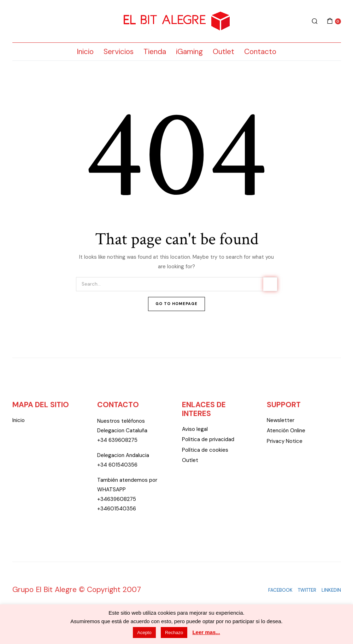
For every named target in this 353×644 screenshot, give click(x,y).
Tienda (155, 52)
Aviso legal (195, 429)
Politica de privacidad (208, 439)
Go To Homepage (176, 304)
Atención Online (286, 431)
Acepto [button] (144, 633)
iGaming (189, 52)
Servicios (119, 52)
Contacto (260, 52)
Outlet (223, 52)
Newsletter (281, 420)
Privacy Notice (285, 441)
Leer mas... (206, 632)
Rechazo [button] (174, 633)
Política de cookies (205, 450)
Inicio (85, 52)
